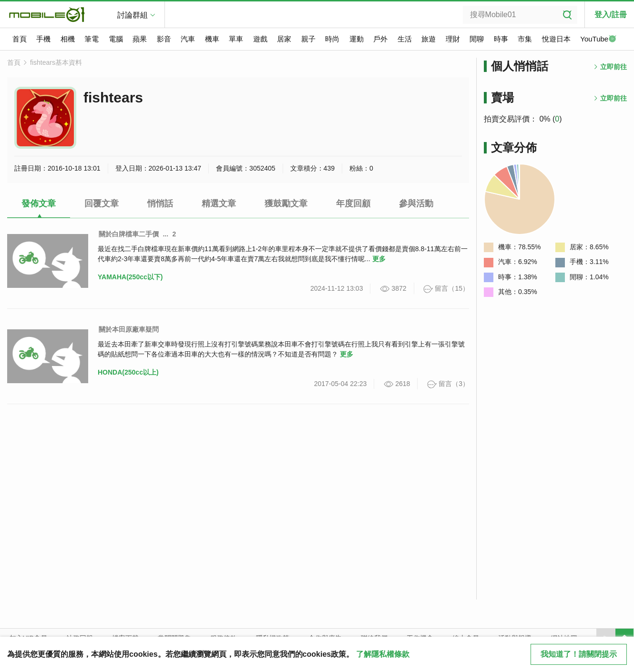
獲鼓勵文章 (286, 204)
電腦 (116, 39)
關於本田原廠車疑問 (129, 329)
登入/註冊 (611, 15)
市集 (525, 39)
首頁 (20, 39)
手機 (43, 39)
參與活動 (416, 204)
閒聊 (477, 39)
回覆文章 (102, 204)
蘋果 (140, 39)
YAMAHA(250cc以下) (130, 277)
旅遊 (429, 39)
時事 (501, 39)
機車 (212, 39)
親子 (308, 39)
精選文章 (219, 204)
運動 (357, 39)
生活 (405, 39)
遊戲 (260, 39)
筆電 (92, 39)
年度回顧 (353, 204)
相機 (68, 39)
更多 (379, 259)
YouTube (598, 40)
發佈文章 (39, 204)
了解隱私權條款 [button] (383, 654)
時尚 (332, 39)
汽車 (188, 39)
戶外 (380, 39)
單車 (236, 39)
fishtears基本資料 (56, 62)
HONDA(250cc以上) (128, 372)
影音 (164, 39)
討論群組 (133, 15)
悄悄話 (160, 204)
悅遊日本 (556, 39)
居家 (284, 39)
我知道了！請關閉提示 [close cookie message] (579, 654)
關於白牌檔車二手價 (129, 234)
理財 (453, 39)
